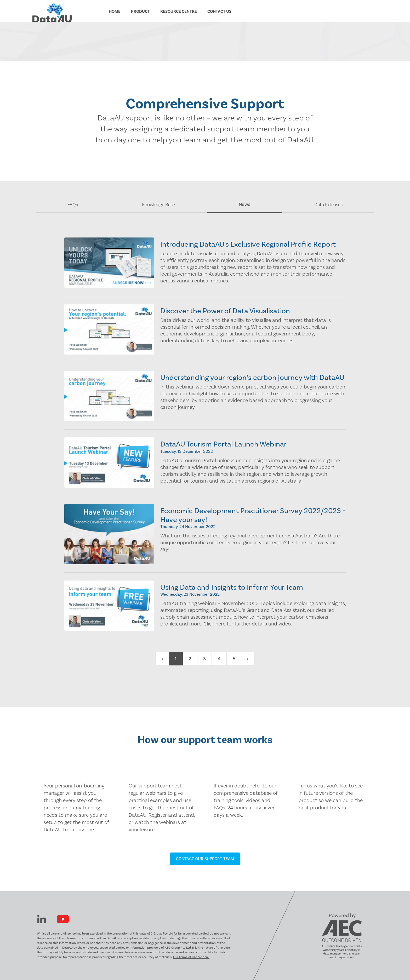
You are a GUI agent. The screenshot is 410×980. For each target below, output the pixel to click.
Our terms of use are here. (191, 957)
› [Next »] (248, 659)
